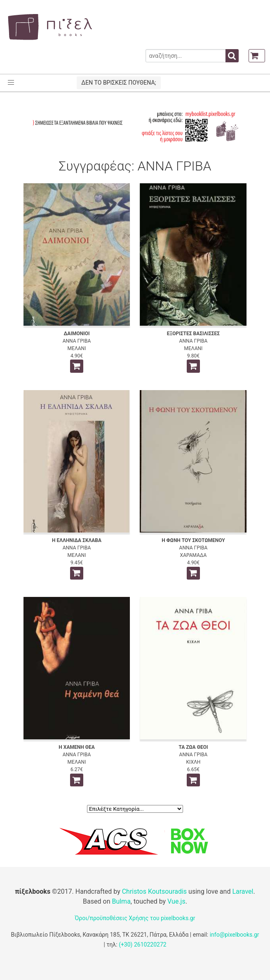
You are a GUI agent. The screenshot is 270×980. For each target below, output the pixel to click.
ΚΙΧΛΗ (194, 762)
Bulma (121, 901)
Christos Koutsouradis (154, 891)
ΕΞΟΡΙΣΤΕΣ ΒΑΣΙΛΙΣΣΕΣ (193, 334)
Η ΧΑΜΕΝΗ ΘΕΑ (76, 747)
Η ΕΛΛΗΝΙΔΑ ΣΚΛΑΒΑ (77, 540)
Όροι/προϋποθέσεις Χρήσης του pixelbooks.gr (135, 918)
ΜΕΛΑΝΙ (77, 348)
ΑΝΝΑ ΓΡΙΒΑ (77, 341)
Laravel (243, 891)
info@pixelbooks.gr (235, 935)
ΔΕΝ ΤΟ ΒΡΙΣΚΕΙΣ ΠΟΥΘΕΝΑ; (119, 83)
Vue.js (176, 901)
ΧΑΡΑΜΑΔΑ (194, 555)
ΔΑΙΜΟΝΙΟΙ (77, 334)
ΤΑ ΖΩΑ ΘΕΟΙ (193, 747)
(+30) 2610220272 (143, 944)
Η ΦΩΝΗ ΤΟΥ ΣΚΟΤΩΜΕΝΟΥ (193, 540)
